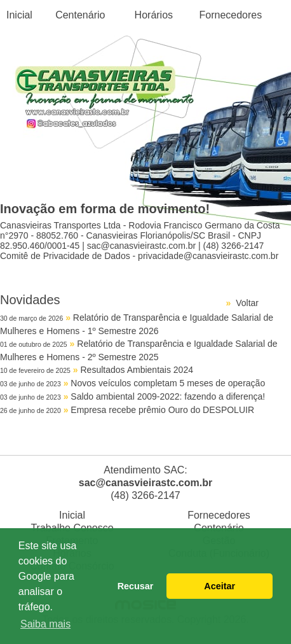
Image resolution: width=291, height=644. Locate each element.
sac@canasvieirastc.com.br (141, 246)
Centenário (80, 15)
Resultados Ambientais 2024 (137, 370)
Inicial (19, 15)
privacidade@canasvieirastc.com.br (208, 256)
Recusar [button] (136, 586)
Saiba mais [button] (45, 624)
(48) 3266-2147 (234, 246)
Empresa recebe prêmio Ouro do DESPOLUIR (162, 410)
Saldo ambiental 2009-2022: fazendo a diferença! (168, 396)
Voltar (247, 303)
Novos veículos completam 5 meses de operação (168, 383)
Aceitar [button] (220, 586)
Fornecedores (231, 15)
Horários (154, 15)
